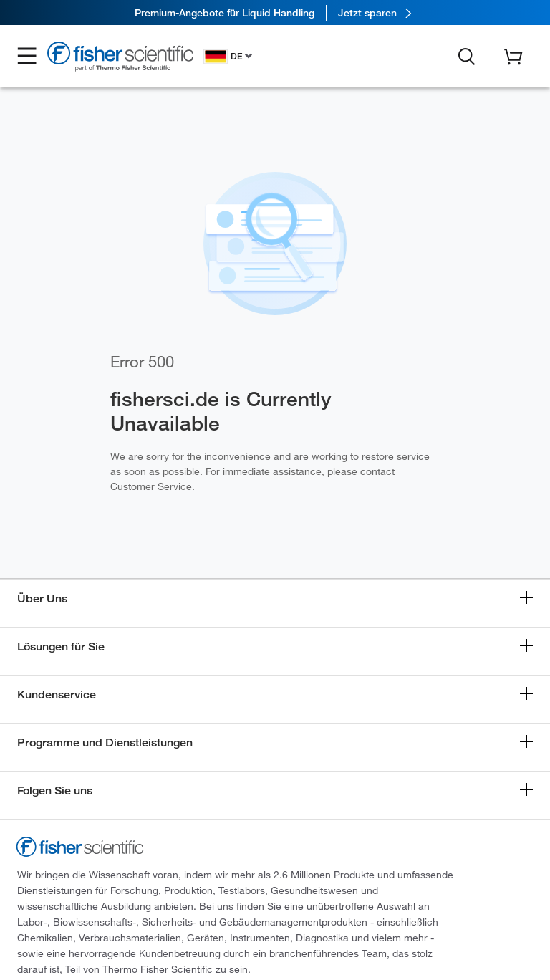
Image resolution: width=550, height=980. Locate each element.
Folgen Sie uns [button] (55, 791)
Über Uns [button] (42, 599)
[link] (275, 13)
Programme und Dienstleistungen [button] (105, 743)
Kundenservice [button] (57, 695)
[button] (27, 57)
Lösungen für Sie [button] (61, 647)
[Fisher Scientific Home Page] (120, 58)
